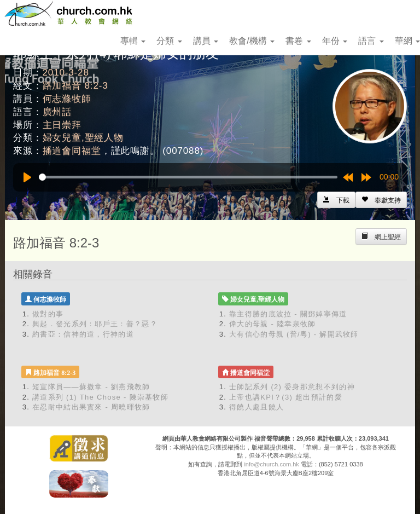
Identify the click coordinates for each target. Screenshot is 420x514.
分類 (169, 41)
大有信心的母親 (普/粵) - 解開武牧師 (294, 334)
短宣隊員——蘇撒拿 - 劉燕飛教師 (91, 387)
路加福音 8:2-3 (75, 86)
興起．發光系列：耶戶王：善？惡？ (95, 324)
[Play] (27, 177)
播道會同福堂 (72, 151)
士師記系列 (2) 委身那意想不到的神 (292, 387)
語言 (371, 41)
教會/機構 (252, 41)
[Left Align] (381, 200)
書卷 (298, 41)
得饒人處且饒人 (256, 407)
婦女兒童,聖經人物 (83, 138)
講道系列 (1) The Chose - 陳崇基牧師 (100, 397)
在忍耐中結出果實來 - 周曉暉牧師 (91, 407)
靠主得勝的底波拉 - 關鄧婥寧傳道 (288, 314)
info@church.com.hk (271, 464)
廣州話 (57, 112)
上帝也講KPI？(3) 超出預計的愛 (286, 397)
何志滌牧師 (67, 99)
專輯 (133, 41)
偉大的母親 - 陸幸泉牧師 (272, 324)
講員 (206, 41)
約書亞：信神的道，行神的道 (83, 334)
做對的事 (48, 314)
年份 (335, 41)
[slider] (188, 177)
